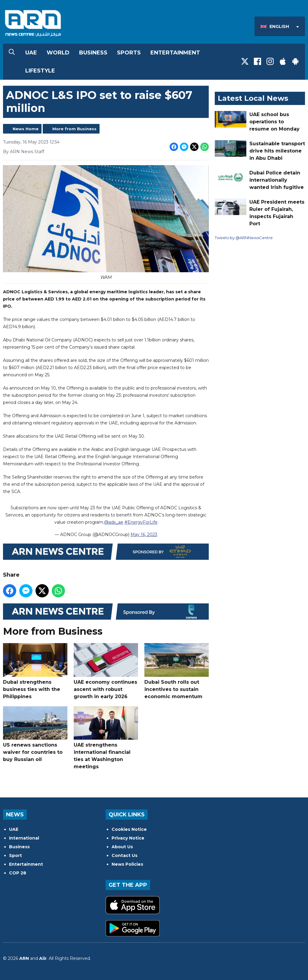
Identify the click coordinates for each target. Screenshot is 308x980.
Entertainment (175, 53)
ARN (24, 958)
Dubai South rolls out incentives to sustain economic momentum (177, 671)
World (58, 53)
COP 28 (18, 873)
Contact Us (125, 855)
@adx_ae (114, 522)
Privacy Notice (128, 838)
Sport (15, 855)
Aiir (43, 958)
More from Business (74, 129)
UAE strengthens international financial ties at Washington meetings (106, 738)
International (24, 838)
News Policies (127, 864)
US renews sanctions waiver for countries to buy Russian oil (35, 734)
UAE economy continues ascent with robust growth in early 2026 (106, 671)
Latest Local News (253, 98)
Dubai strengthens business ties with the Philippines (35, 671)
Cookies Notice (129, 829)
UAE (31, 53)
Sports (129, 53)
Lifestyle (40, 71)
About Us (122, 847)
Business (93, 53)
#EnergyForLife (141, 522)
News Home (26, 129)
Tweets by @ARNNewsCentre (244, 238)
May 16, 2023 (144, 534)
